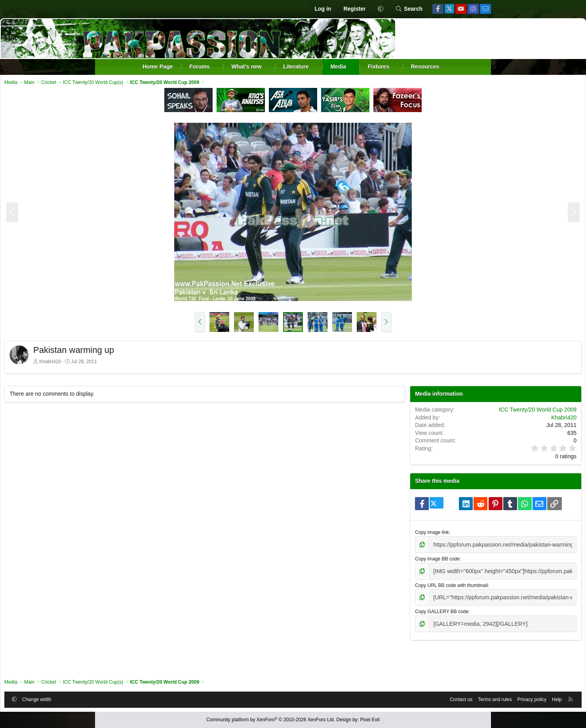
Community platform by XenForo (271, 720)
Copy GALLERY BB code (403, 633)
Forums (199, 67)
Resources (425, 67)
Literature (296, 67)
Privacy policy (435, 698)
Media (338, 67)
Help (460, 698)
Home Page (158, 67)
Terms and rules (398, 698)
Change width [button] (134, 698)
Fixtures (379, 67)
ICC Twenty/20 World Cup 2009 (441, 419)
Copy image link (393, 558)
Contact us (364, 698)
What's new (246, 67)
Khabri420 (147, 364)
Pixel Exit (370, 720)
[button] (380, 9)
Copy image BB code (399, 583)
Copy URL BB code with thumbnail (413, 608)
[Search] (409, 9)
